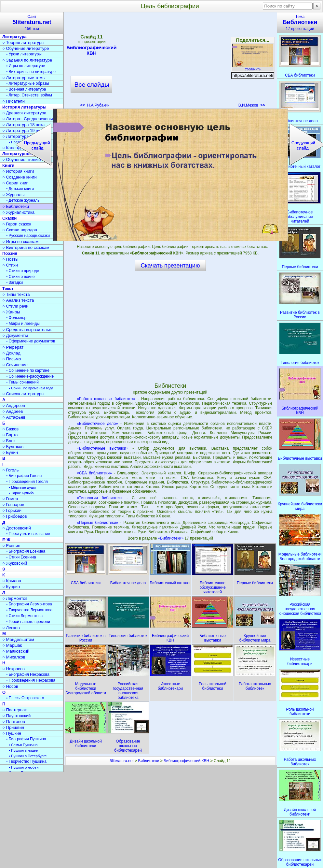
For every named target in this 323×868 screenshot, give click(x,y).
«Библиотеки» (171, 538)
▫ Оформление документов (31, 341)
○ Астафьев (14, 417)
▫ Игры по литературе (26, 66)
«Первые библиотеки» (97, 523)
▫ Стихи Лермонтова (24, 616)
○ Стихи (10, 265)
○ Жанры (11, 312)
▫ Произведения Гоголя (27, 482)
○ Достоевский (17, 528)
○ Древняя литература (24, 113)
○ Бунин (10, 452)
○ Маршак (12, 645)
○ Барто (10, 435)
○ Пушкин (12, 733)
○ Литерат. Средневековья (28, 119)
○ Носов (10, 686)
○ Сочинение (15, 365)
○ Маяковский (16, 651)
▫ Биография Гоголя (24, 476)
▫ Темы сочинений (22, 382)
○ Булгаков (13, 447)
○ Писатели (13, 101)
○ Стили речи (15, 306)
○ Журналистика (18, 212)
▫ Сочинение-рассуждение (30, 376)
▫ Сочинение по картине (28, 370)
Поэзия (10, 253)
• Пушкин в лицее (23, 750)
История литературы (24, 107)
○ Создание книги (20, 177)
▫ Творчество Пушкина (26, 761)
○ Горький (12, 510)
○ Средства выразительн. (27, 330)
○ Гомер (10, 499)
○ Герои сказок (17, 224)
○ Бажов (10, 429)
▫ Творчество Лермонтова (29, 610)
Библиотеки (148, 761)
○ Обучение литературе (26, 48)
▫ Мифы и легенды (23, 324)
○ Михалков (14, 657)
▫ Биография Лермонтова (29, 604)
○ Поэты (10, 259)
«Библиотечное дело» (97, 424)
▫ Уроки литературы (24, 54)
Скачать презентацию (170, 266)
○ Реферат (13, 347)
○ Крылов (12, 581)
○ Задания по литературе (27, 60)
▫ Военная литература (26, 89)
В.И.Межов (252, 105)
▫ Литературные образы (28, 83)
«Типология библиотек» (100, 498)
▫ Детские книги (20, 189)
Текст (8, 289)
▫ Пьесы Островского (25, 698)
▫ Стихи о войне (20, 277)
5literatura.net (121, 761)
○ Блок (9, 441)
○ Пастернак (14, 710)
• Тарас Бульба (21, 493)
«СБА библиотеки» (94, 473)
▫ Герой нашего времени (28, 622)
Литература (14, 37)
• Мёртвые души (22, 487)
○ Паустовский (16, 716)
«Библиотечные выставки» (102, 448)
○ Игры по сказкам (20, 242)
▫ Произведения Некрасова (31, 680)
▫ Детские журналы (23, 200)
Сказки (9, 218)
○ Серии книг (15, 183)
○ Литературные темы (24, 78)
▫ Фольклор (16, 318)
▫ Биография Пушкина (26, 739)
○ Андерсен (14, 405)
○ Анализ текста (18, 300)
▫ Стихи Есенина (21, 557)
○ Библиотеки (16, 206)
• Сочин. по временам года (31, 388)
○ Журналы (13, 195)
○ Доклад (11, 353)
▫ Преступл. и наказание (28, 534)
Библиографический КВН (91, 50)
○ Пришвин (13, 727)
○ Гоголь (11, 470)
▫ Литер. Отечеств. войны (29, 95)
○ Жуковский (15, 563)
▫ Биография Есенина (26, 551)
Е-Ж (6, 540)
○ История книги (18, 171)
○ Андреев (13, 411)
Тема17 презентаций (300, 23)
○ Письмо (12, 359)
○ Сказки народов (20, 230)
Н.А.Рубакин (95, 105)
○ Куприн (11, 587)
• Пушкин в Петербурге (28, 756)
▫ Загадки (14, 282)
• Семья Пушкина (23, 745)
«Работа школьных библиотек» (106, 399)
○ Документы (15, 335)
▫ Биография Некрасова (28, 674)
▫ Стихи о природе (23, 271)
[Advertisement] (174, 62)
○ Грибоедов (15, 516)
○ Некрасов (13, 669)
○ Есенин (11, 546)
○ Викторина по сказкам (26, 247)
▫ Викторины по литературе (31, 72)
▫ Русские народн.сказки (28, 236)
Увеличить (253, 67)
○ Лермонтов (15, 598)
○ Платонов (14, 722)
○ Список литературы (23, 394)
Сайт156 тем (32, 23)
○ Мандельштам (18, 639)
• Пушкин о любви (24, 767)
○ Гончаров (13, 505)
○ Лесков (11, 628)
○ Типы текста (16, 294)
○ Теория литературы (23, 43)
